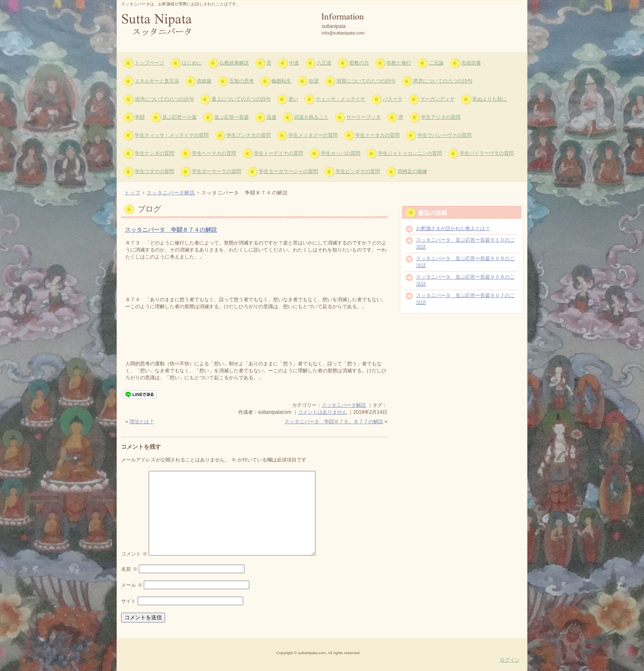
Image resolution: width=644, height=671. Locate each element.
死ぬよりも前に (490, 99)
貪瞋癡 (204, 81)
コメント (134, 554)
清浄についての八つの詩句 (164, 99)
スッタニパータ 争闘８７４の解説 (171, 230)
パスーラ (393, 99)
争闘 (140, 117)
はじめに (192, 63)
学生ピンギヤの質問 (358, 171)
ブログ (149, 209)
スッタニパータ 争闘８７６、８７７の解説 (334, 422)
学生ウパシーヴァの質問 (444, 135)
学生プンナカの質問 (248, 135)
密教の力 (359, 63)
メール (132, 585)
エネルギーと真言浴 (157, 81)
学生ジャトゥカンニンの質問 (410, 153)
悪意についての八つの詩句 (443, 81)
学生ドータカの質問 (377, 135)
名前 (129, 569)
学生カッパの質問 (340, 153)
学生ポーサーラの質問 (216, 171)
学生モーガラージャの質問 (288, 171)
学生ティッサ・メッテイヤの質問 (172, 135)
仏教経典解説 (234, 63)
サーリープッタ (363, 117)
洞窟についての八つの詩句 (366, 81)
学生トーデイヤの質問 (278, 153)
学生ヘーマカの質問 (214, 153)
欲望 (314, 81)
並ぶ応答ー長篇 (232, 117)
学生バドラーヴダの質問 (487, 153)
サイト (129, 601)
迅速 (271, 117)
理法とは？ (142, 422)
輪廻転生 (281, 81)
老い (293, 99)
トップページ (149, 63)
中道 (294, 63)
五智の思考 (241, 81)
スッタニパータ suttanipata (216, 25)
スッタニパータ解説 (344, 405)
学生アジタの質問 (441, 117)
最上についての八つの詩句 (241, 99)
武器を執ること (311, 117)
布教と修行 (399, 63)
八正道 (324, 63)
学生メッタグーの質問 (313, 135)
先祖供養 (471, 63)
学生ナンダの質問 (154, 153)
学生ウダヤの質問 (154, 171)
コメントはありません (322, 412)
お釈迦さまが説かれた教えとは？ (453, 228)
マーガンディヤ (437, 99)
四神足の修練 (412, 171)
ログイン (510, 660)
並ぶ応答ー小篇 (179, 117)
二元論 (436, 63)
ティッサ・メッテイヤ (340, 99)
